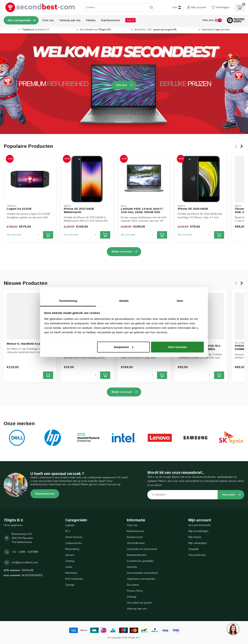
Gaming (70, 561)
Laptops (70, 525)
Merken (91, 20)
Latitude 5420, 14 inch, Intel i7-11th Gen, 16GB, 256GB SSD (142, 210)
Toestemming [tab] (68, 301)
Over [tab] (180, 301)
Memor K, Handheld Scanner (26, 344)
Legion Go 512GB (19, 209)
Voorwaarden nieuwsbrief (142, 573)
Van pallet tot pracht (139, 603)
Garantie (132, 567)
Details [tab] (124, 301)
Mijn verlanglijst (198, 543)
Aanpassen (124, 347)
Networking (72, 549)
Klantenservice (110, 20)
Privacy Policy (135, 591)
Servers (70, 555)
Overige (70, 585)
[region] (233, 629)
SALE (130, 20)
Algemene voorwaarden (141, 579)
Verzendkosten (136, 543)
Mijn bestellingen (198, 531)
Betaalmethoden (137, 555)
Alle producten (197, 555)
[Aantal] (38, 235)
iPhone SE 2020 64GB (193, 209)
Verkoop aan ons (70, 20)
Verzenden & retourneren (142, 549)
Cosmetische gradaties (140, 561)
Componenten (74, 543)
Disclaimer (133, 585)
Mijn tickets (195, 537)
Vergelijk (193, 549)
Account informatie (200, 525)
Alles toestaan (178, 347)
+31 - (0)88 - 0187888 (25, 552)
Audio (69, 567)
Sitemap (132, 597)
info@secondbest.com (25, 562)
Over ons (48, 20)
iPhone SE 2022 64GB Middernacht (79, 210)
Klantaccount (135, 537)
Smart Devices (74, 537)
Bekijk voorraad (124, 252)
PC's (68, 531)
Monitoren (71, 573)
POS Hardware (74, 579)
